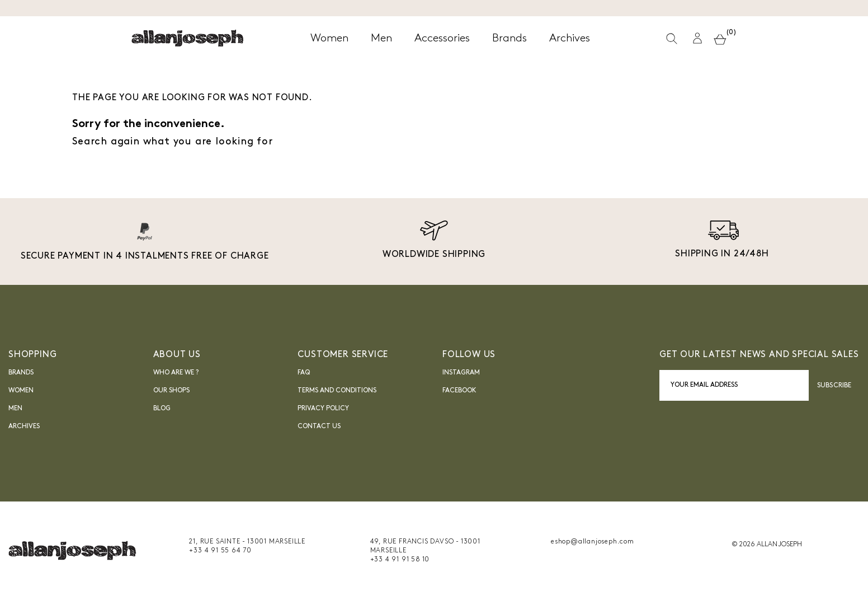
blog (162, 409)
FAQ (304, 373)
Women (21, 391)
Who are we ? (176, 373)
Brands (21, 373)
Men (15, 409)
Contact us (319, 426)
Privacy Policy (323, 409)
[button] (697, 38)
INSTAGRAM (461, 373)
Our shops (171, 391)
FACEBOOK (459, 391)
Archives (24, 426)
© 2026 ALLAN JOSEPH (767, 545)
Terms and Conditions (337, 391)
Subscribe (834, 386)
